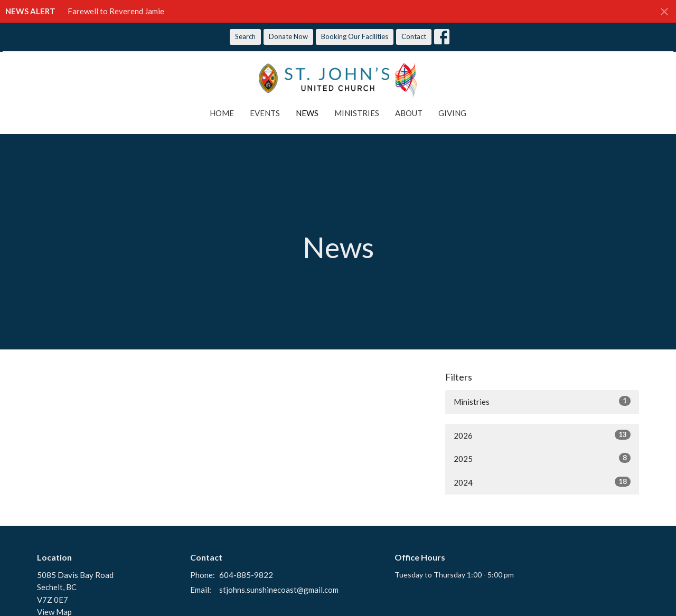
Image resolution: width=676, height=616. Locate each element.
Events (265, 113)
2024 (542, 482)
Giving (452, 113)
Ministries (357, 113)
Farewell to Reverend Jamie (116, 11)
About (409, 113)
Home (222, 113)
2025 (542, 458)
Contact (414, 36)
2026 (542, 435)
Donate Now (288, 36)
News (307, 113)
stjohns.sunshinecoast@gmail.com (279, 590)
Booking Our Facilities (355, 36)
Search (245, 36)
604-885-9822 (246, 575)
